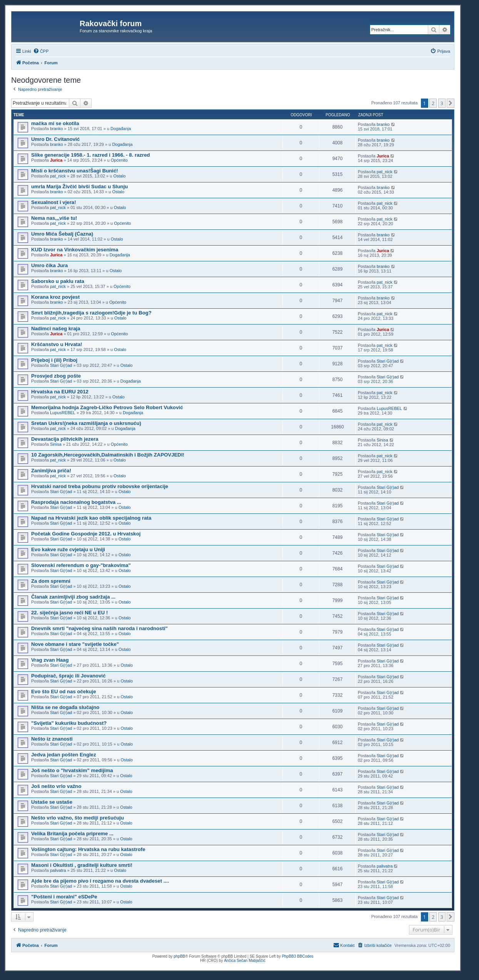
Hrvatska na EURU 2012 (60, 392)
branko (57, 129)
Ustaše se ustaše (52, 802)
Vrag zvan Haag (50, 660)
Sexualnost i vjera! (54, 202)
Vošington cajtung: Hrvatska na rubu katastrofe (88, 849)
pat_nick (58, 176)
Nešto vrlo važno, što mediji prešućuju (78, 818)
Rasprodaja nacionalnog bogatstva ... (76, 502)
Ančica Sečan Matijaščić (245, 961)
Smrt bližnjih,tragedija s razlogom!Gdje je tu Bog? (91, 313)
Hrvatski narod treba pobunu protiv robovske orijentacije (100, 486)
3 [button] (442, 103)
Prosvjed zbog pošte (56, 376)
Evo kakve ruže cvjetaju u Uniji (68, 549)
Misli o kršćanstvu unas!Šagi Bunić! (75, 171)
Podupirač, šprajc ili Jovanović (68, 676)
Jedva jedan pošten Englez (64, 755)
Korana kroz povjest (55, 297)
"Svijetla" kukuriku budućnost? (69, 723)
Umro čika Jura (49, 265)
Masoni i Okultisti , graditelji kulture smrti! (82, 865)
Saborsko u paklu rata (58, 281)
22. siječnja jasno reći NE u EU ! (69, 613)
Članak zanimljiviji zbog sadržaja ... (73, 597)
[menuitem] (41, 51)
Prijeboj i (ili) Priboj (54, 360)
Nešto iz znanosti (52, 739)
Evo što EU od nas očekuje (64, 692)
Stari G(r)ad (61, 365)
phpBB (179, 956)
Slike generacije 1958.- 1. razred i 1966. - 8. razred (91, 155)
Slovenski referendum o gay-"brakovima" (81, 565)
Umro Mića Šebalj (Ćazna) (62, 234)
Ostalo (119, 176)
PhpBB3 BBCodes (298, 956)
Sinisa (56, 444)
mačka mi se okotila (55, 123)
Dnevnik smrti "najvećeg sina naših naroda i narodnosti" (99, 628)
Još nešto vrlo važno (56, 786)
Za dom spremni (51, 581)
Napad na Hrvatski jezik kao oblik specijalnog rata (91, 518)
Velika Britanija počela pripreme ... (72, 834)
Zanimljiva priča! (51, 471)
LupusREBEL (63, 413)
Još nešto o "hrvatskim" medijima (72, 770)
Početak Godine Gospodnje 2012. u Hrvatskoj (86, 534)
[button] (451, 103)
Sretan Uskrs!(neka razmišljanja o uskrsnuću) (86, 423)
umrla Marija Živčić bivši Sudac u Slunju (79, 186)
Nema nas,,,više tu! (54, 218)
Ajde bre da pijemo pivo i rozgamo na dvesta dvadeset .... (100, 881)
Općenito (119, 160)
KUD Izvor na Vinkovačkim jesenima (75, 250)
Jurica (56, 160)
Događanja (121, 129)
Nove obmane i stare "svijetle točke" (75, 644)
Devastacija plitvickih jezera (65, 439)
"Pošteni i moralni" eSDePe (64, 897)
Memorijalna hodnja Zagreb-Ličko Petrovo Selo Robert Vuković (107, 407)
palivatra (58, 870)
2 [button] (433, 103)
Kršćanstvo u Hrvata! (57, 344)
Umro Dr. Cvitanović (55, 139)
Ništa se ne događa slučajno (65, 707)
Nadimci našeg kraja (56, 329)
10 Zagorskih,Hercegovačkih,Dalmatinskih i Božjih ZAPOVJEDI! (108, 455)
